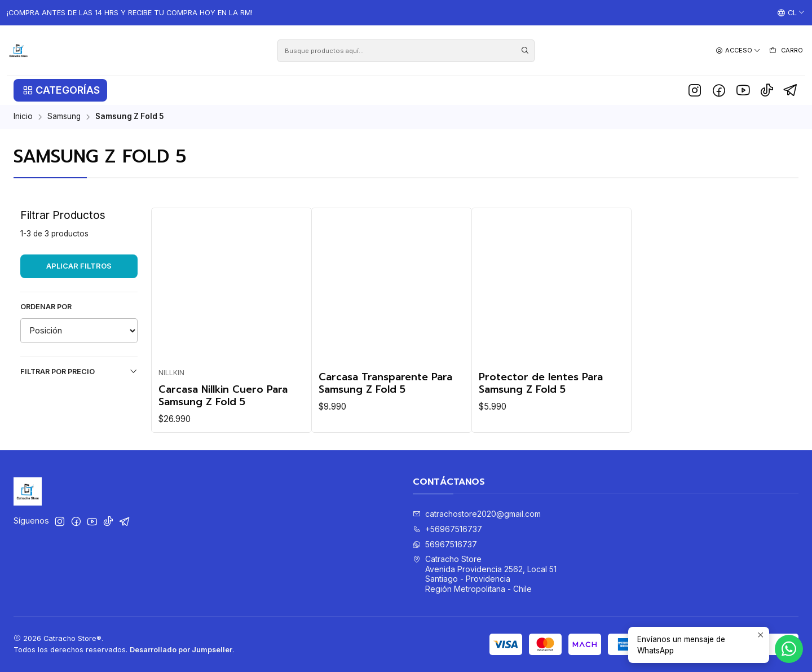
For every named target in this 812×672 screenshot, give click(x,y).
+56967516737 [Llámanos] (447, 529)
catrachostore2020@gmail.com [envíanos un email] (477, 514)
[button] (60, 90)
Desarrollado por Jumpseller (181, 650)
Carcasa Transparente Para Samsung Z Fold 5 (385, 383)
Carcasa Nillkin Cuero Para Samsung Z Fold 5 (223, 396)
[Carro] (786, 51)
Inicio (23, 117)
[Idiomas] (791, 13)
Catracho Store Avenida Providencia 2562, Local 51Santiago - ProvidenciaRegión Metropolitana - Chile (485, 574)
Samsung (64, 117)
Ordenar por (46, 307)
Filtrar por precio (79, 371)
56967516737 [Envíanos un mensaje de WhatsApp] (445, 544)
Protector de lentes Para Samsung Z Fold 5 (541, 383)
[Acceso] (738, 50)
